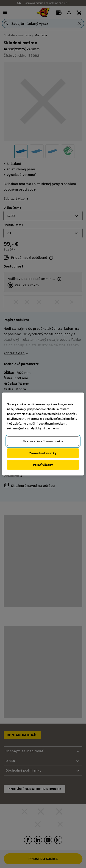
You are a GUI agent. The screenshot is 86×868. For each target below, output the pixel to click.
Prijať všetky (43, 465)
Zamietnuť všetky (43, 453)
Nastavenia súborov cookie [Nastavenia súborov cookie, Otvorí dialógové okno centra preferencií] (43, 441)
